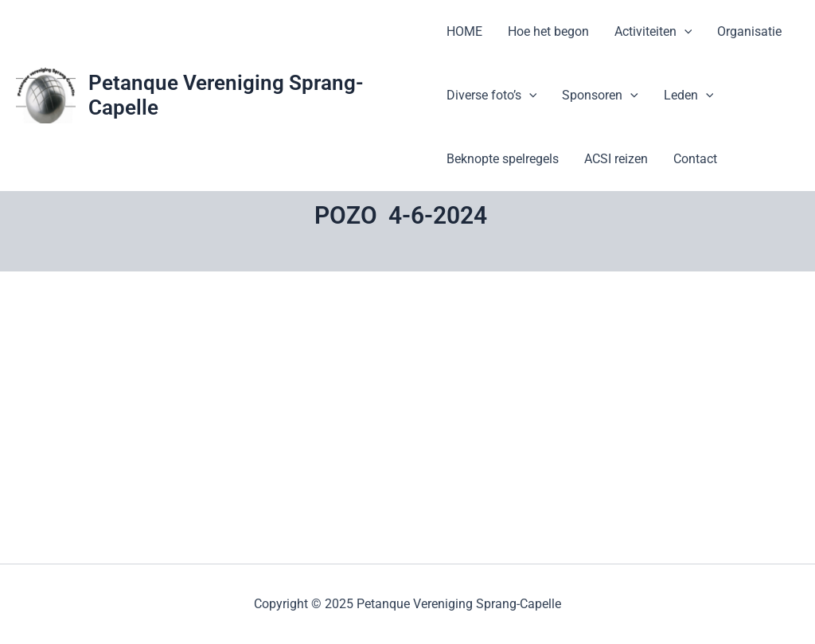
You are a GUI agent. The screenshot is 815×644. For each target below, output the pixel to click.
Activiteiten (653, 32)
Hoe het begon (548, 31)
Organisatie (749, 31)
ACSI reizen (616, 159)
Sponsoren (600, 96)
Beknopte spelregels (503, 159)
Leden (689, 96)
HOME (464, 31)
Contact (695, 159)
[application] (684, 32)
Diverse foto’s (492, 96)
